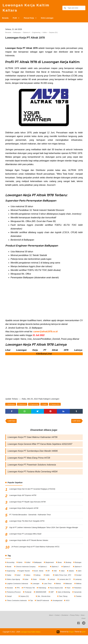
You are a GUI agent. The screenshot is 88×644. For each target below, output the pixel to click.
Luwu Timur (48, 591)
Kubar (26, 587)
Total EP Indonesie (44, 609)
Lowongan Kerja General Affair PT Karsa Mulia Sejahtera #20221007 (40, 447)
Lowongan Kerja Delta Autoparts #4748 (25, 512)
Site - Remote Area (50, 604)
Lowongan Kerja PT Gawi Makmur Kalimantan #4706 (33, 440)
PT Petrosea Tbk (33, 595)
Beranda (6, 19)
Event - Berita (39, 578)
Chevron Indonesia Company (26, 573)
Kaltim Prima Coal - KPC (62, 582)
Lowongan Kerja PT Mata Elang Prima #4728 (29, 461)
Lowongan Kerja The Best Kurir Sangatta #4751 (29, 525)
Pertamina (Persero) (25, 600)
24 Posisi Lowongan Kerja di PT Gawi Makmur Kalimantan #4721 (38, 553)
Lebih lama (76, 423)
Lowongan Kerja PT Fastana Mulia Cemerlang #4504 (33, 475)
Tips (32, 609)
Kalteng (37, 582)
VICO (69, 609)
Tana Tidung (66, 604)
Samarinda (10, 604)
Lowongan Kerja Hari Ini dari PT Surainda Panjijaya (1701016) (35, 493)
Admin (20, 569)
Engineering (37, 406)
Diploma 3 (66, 573)
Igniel (83, 640)
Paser (79, 595)
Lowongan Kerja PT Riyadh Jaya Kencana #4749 (30, 506)
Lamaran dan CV (65, 587)
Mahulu (59, 591)
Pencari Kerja (32, 19)
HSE (55, 578)
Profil (16, 19)
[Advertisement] (44, 301)
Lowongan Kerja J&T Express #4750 (24, 499)
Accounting (11, 569)
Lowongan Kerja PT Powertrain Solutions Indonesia (32, 468)
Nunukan (10, 595)
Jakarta (71, 578)
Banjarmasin (49, 569)
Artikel (28, 569)
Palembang (48, 595)
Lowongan (36, 591)
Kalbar (9, 582)
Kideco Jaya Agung (13, 587)
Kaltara (27, 582)
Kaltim (48, 406)
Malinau (78, 591)
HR (49, 578)
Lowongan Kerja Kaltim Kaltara (29, 9)
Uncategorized (59, 609)
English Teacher (25, 578)
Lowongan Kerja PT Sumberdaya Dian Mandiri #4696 (33, 454)
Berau (59, 569)
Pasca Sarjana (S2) (65, 595)
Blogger (71, 640)
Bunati (9, 573)
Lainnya (52, 587)
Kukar (35, 587)
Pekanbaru (10, 600)
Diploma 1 (44, 573)
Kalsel (18, 582)
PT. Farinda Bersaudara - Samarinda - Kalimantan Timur (32, 519)
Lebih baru (12, 423)
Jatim (79, 578)
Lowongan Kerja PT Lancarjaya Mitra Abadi (27, 541)
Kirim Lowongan (51, 19)
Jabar (63, 578)
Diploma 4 (24, 406)
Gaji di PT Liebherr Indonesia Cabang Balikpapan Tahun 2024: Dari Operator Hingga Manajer (46, 533)
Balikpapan (12, 406)
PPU (20, 595)
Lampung (78, 587)
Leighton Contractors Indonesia (18, 591)
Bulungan (78, 569)
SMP (63, 600)
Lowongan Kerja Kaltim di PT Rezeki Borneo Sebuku (31, 547)
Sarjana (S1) (59, 406)
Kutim (43, 587)
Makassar (68, 591)
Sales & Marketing (75, 600)
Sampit (22, 604)
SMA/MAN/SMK (52, 600)
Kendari (78, 582)
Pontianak (39, 600)
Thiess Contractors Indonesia (17, 609)
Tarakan (78, 604)
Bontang (68, 569)
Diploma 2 (55, 573)
